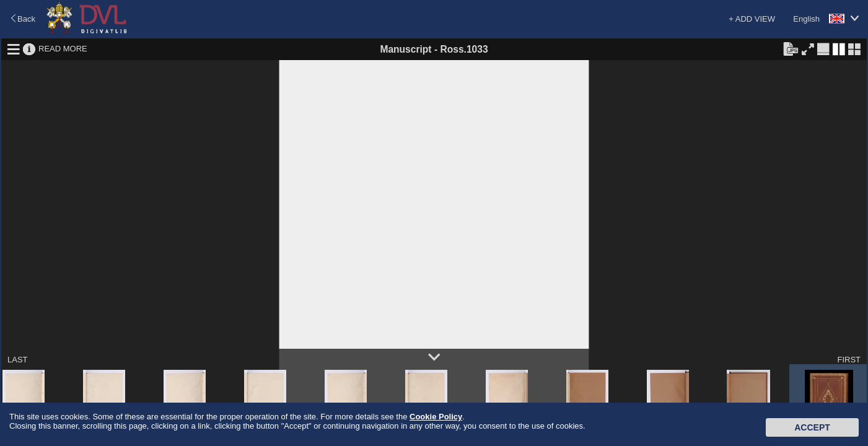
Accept (812, 427)
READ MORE (63, 49)
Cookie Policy (436, 417)
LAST (18, 360)
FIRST (849, 360)
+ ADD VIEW (752, 19)
